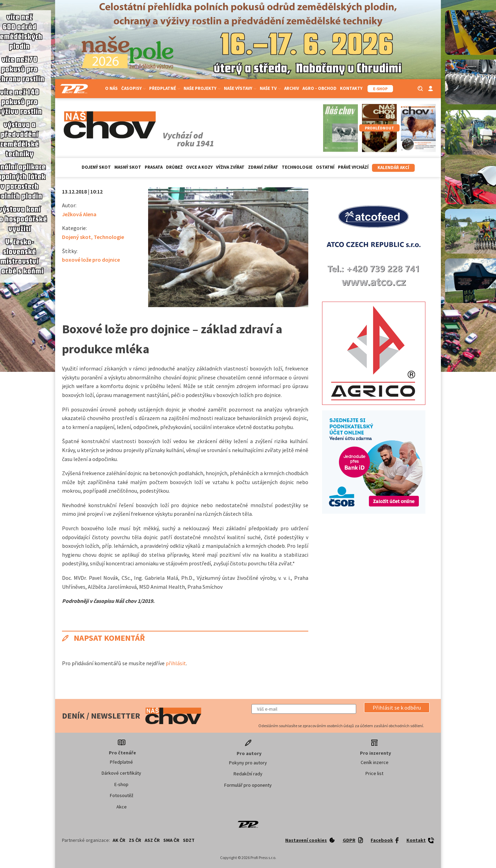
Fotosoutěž (122, 795)
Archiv (292, 88)
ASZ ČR (152, 840)
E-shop (121, 784)
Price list (374, 773)
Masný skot (128, 167)
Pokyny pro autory (248, 763)
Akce (122, 807)
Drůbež (174, 167)
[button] (397, 708)
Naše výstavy (240, 88)
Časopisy (133, 88)
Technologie (297, 167)
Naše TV (270, 88)
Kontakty (351, 88)
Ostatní (325, 167)
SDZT (189, 840)
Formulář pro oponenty (248, 785)
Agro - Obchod (319, 88)
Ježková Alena (79, 214)
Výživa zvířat (230, 167)
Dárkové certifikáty (121, 773)
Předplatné (165, 88)
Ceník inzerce (375, 762)
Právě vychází (353, 167)
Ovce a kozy (199, 167)
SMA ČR (171, 840)
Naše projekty (202, 88)
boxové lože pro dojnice (91, 260)
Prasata (154, 167)
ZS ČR (135, 840)
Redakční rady (248, 774)
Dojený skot (96, 167)
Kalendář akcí (393, 168)
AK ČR (119, 840)
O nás (111, 88)
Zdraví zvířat (263, 167)
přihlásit (176, 663)
